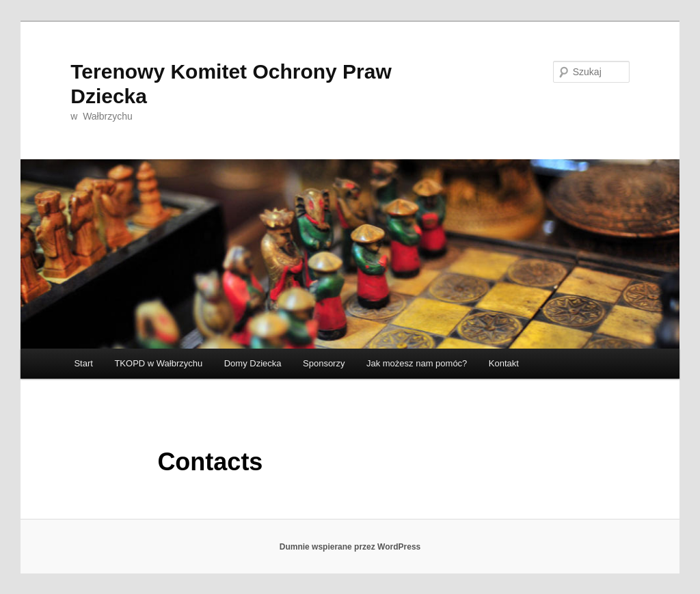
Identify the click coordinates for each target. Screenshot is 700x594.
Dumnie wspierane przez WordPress (350, 547)
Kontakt (504, 363)
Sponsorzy (324, 363)
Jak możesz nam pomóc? (417, 363)
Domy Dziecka (253, 363)
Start (83, 363)
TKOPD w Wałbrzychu (158, 363)
